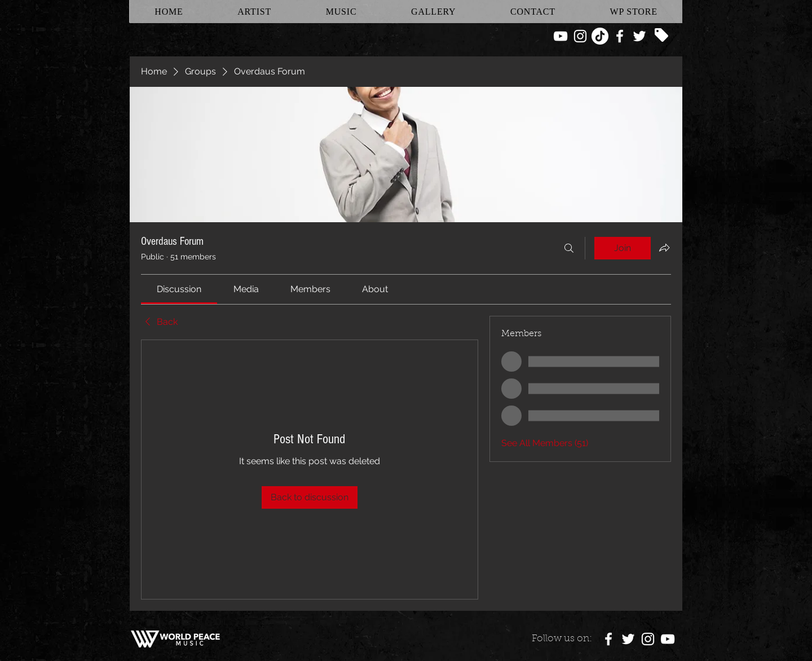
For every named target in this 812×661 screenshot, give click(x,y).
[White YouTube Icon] (561, 36)
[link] (179, 289)
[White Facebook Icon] (620, 36)
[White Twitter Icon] (639, 36)
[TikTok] (600, 36)
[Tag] (661, 35)
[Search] (569, 248)
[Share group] (664, 248)
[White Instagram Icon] (580, 36)
